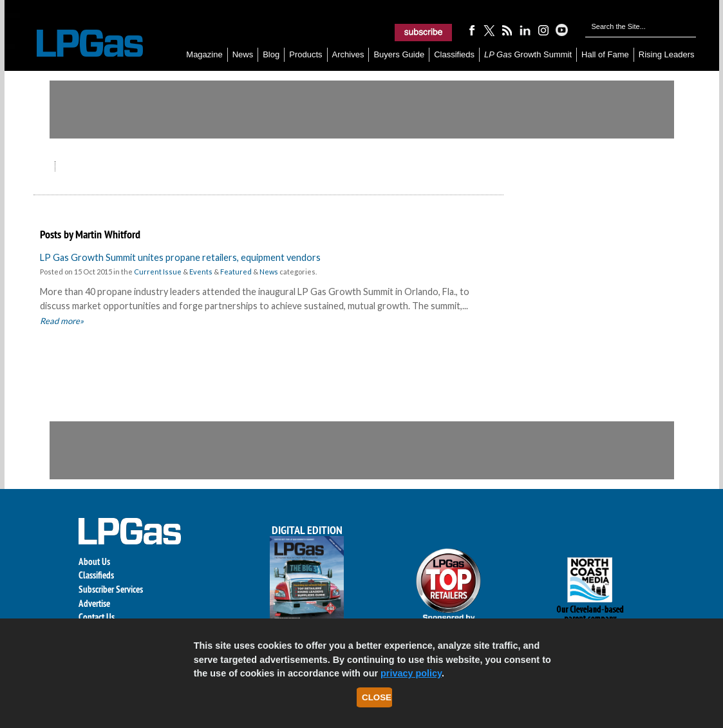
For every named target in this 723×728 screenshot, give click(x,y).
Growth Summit (528, 54)
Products (305, 54)
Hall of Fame (605, 54)
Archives (348, 54)
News (243, 54)
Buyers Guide (399, 54)
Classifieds (454, 54)
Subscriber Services (111, 589)
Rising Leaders (667, 54)
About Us (94, 561)
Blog (271, 54)
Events (201, 272)
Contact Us (97, 617)
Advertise (94, 603)
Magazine (204, 54)
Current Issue (158, 272)
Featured (236, 272)
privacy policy (411, 673)
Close (377, 697)
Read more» (62, 321)
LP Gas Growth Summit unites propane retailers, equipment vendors (180, 257)
